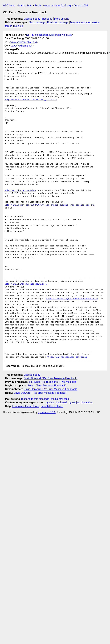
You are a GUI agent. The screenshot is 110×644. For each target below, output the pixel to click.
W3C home (9, 6)
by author (87, 402)
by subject (74, 402)
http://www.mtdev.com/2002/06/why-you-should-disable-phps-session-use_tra (49, 205)
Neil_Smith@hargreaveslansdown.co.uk (49, 35)
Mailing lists (25, 6)
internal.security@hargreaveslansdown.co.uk (72, 299)
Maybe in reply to (80, 22)
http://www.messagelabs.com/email (67, 357)
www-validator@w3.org (58, 6)
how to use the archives (26, 406)
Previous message (58, 22)
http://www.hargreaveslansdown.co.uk (26, 284)
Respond (47, 19)
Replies (18, 26)
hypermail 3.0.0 (47, 412)
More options (62, 19)
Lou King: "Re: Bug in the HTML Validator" (53, 382)
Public (38, 6)
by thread (61, 402)
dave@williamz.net (21, 46)
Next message (37, 22)
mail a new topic (60, 399)
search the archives (52, 406)
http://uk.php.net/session (20, 190)
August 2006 (81, 6)
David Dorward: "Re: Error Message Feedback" (51, 378)
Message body (32, 19)
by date (50, 402)
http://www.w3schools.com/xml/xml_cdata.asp (31, 100)
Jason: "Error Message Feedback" (47, 386)
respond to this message (35, 399)
